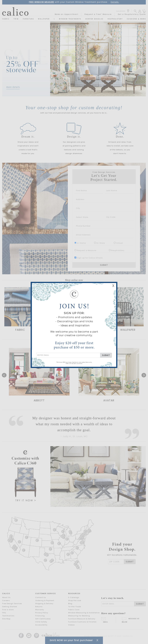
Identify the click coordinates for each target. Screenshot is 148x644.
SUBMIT (106, 355)
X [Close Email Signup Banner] (113, 286)
